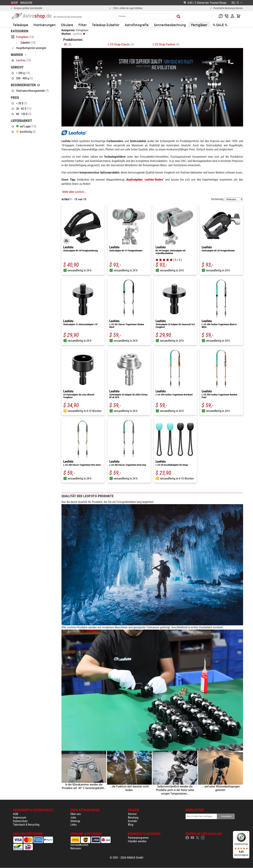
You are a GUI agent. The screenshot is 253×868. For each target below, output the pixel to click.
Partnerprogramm (138, 838)
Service (132, 814)
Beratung (133, 817)
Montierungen (45, 25)
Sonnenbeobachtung (170, 25)
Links (74, 825)
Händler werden (137, 841)
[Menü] (247, 833)
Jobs (73, 817)
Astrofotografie (137, 25)
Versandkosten (79, 845)
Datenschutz (20, 821)
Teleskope (20, 25)
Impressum (20, 817)
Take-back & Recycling (26, 825)
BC (68, 44)
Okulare (67, 25)
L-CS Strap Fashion (166, 44)
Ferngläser (199, 25)
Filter (83, 25)
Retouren (76, 848)
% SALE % (220, 25)
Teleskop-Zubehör (106, 25)
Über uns (76, 814)
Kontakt (133, 821)
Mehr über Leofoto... (74, 192)
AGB (16, 814)
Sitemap (75, 821)
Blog (131, 825)
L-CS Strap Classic (121, 44)
